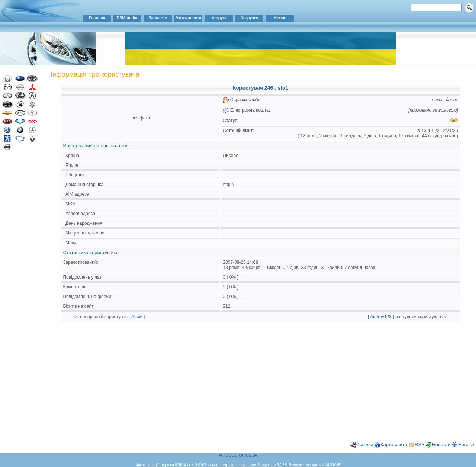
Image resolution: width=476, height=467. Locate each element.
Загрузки (250, 18)
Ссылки (365, 444)
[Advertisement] (24, 275)
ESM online (127, 18)
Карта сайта (394, 444)
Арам (137, 317)
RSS (420, 444)
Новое (280, 18)
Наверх (466, 444)
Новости (441, 444)
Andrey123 (381, 317)
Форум (219, 18)
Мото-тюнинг (189, 18)
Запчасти (158, 18)
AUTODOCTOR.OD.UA (238, 455)
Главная (97, 18)
